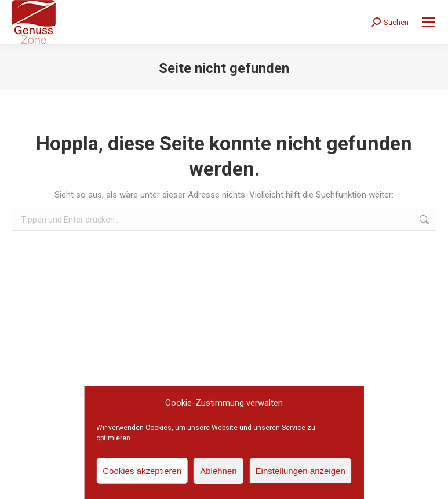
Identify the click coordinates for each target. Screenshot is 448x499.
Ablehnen (218, 471)
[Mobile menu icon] (428, 22)
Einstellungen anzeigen (301, 471)
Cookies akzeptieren (142, 471)
